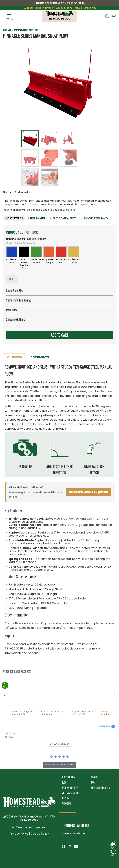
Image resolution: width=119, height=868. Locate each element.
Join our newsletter (73, 834)
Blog (64, 783)
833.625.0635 (14, 649)
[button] (4, 696)
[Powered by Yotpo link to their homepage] (107, 727)
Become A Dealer (70, 788)
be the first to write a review (60, 765)
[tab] (59, 744)
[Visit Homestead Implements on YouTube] (76, 846)
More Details (14, 218)
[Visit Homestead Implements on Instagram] (69, 846)
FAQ (93, 783)
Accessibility (68, 777)
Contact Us (97, 777)
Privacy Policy (19, 834)
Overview (15, 358)
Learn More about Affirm (71, 3)
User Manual (39, 218)
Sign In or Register (100, 788)
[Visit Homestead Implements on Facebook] (63, 846)
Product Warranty (100, 218)
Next (12, 279)
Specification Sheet (67, 218)
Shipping (66, 799)
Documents (41, 358)
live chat (43, 649)
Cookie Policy (40, 834)
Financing (67, 804)
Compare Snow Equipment (88, 492)
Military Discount (71, 793)
